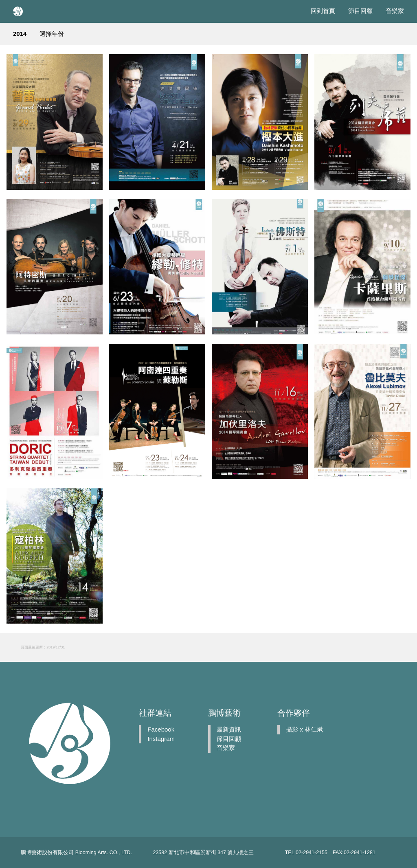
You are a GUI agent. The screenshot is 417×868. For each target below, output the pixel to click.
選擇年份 (52, 34)
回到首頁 (323, 11)
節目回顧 (360, 11)
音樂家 (395, 11)
